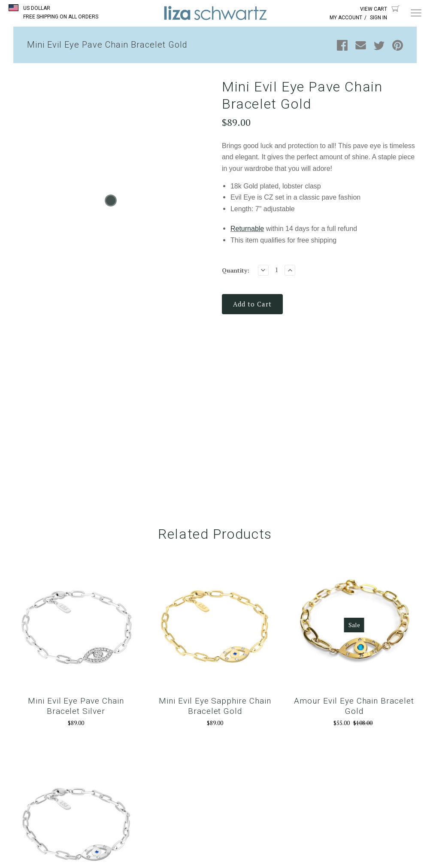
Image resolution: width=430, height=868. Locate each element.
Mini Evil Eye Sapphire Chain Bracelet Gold (215, 706)
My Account (346, 18)
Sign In (379, 18)
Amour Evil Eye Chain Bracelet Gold (354, 706)
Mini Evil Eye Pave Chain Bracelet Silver (76, 706)
